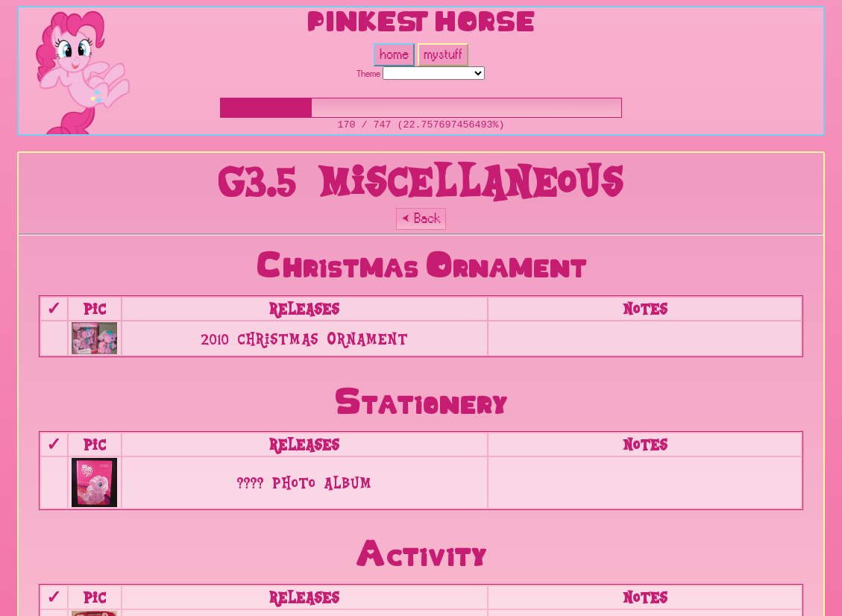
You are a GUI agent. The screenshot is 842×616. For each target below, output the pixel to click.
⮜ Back (421, 219)
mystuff (443, 55)
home (394, 55)
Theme (368, 74)
